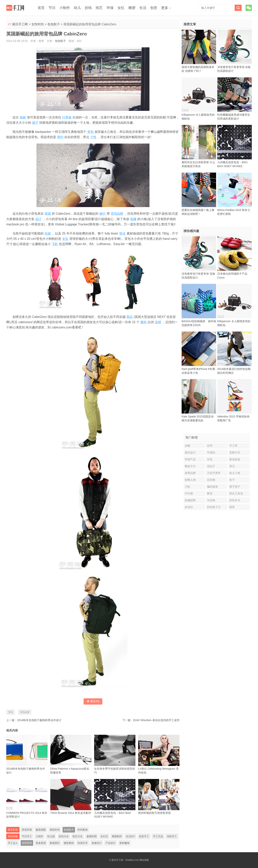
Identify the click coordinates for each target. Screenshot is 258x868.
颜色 (144, 322)
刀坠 (187, 487)
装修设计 (97, 843)
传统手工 (172, 836)
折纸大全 (64, 836)
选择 (158, 322)
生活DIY (131, 836)
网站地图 (144, 860)
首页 (41, 8)
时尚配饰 (83, 830)
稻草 (232, 507)
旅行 (102, 214)
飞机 (55, 244)
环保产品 (190, 459)
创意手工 (144, 836)
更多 (165, 8)
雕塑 (132, 8)
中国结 (211, 453)
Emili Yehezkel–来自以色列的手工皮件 (156, 720)
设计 (38, 219)
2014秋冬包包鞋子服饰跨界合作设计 (39, 720)
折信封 (189, 507)
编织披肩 (212, 487)
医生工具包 (236, 493)
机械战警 (190, 500)
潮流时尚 (55, 830)
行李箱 (67, 117)
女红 (121, 8)
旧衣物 (211, 480)
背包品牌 (117, 214)
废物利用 (92, 836)
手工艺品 (158, 836)
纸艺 (99, 8)
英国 (48, 214)
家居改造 (235, 459)
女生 (65, 239)
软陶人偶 (190, 480)
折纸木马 (235, 500)
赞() (93, 701)
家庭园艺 (55, 843)
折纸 (88, 8)
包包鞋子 (54, 24)
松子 (232, 480)
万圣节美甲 (214, 473)
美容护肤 (27, 830)
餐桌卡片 (190, 466)
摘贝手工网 (20, 24)
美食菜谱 (41, 843)
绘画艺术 (83, 843)
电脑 (133, 219)
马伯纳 (211, 500)
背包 (90, 132)
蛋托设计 (190, 453)
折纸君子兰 (214, 507)
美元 (232, 466)
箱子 (35, 123)
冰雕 (187, 446)
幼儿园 (51, 836)
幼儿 (77, 8)
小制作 (65, 8)
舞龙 (210, 493)
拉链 (48, 233)
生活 (143, 8)
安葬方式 (235, 453)
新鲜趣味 (125, 843)
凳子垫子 (235, 487)
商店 (130, 317)
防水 (123, 233)
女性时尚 (38, 24)
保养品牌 (190, 473)
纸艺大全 (78, 836)
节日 (52, 8)
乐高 (210, 459)
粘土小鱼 (235, 473)
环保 (110, 8)
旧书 (210, 446)
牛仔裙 (189, 493)
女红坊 (104, 836)
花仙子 (211, 466)
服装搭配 (41, 830)
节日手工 (27, 836)
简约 (60, 137)
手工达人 (13, 843)
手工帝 (233, 446)
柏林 (23, 117)
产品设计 (110, 843)
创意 (154, 8)
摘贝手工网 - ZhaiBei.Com (125, 860)
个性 (93, 137)
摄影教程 (69, 843)
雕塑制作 (117, 836)
